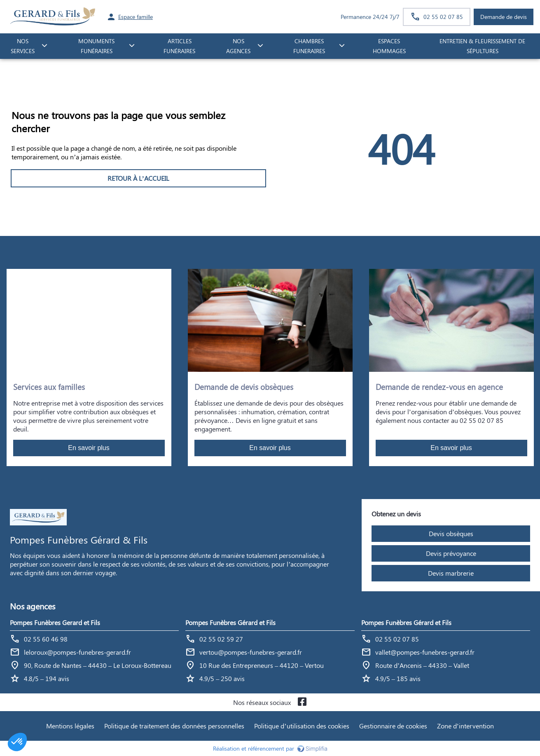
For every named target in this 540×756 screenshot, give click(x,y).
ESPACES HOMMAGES (389, 46)
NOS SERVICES (23, 46)
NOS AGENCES (238, 46)
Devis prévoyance (451, 553)
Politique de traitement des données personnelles (174, 726)
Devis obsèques (451, 533)
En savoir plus (89, 448)
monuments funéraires (96, 46)
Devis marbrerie (451, 573)
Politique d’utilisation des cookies (302, 726)
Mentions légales (70, 726)
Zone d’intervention (465, 726)
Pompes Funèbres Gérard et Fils (230, 622)
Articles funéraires (179, 46)
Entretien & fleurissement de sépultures (482, 46)
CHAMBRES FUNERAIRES (309, 46)
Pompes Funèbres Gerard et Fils (55, 622)
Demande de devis (504, 17)
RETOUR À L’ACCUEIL (138, 178)
